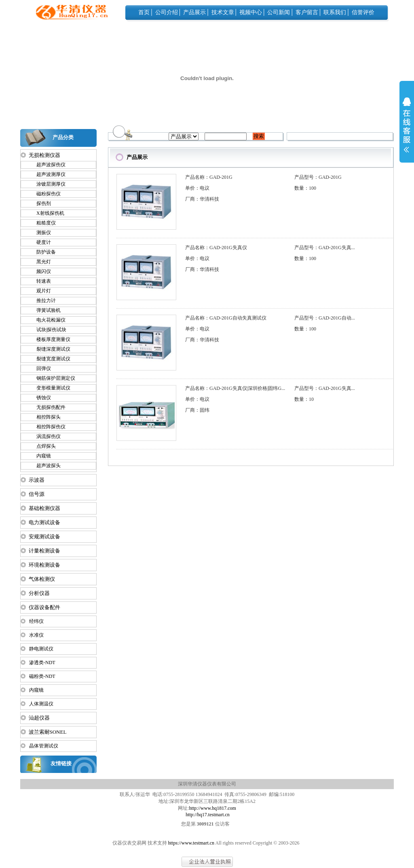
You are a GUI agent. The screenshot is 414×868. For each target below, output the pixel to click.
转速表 (40, 281)
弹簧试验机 (45, 310)
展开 (407, 130)
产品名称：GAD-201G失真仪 (216, 248)
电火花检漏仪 (47, 320)
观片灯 (40, 291)
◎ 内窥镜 (32, 690)
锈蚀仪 (40, 398)
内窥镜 (40, 456)
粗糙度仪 (42, 223)
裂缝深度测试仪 (50, 349)
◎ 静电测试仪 (37, 649)
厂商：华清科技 (202, 199)
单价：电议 (197, 188)
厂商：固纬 (197, 410)
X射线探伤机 (47, 213)
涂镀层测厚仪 (47, 184)
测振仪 (40, 233)
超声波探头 (45, 466)
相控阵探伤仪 (47, 427)
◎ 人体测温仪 (37, 704)
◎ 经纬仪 (32, 621)
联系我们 (335, 12)
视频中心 (251, 12)
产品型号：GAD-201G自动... (325, 318)
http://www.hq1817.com (212, 808)
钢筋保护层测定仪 (52, 378)
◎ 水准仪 (32, 635)
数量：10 (304, 399)
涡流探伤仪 (45, 436)
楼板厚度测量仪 (50, 339)
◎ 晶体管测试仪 (39, 746)
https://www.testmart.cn (191, 843)
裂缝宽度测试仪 (50, 359)
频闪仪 (40, 271)
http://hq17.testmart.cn (208, 815)
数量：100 (305, 188)
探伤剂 (40, 203)
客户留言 (307, 12)
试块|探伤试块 (48, 330)
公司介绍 (167, 12)
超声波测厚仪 (47, 174)
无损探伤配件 (47, 407)
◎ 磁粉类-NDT (38, 676)
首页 (144, 12)
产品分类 (63, 137)
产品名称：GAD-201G (209, 177)
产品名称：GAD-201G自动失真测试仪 (226, 318)
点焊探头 (42, 446)
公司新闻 (279, 12)
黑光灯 (40, 262)
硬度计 (40, 242)
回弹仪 (40, 368)
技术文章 (223, 12)
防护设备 (42, 252)
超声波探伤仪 (47, 165)
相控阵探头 (45, 417)
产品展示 (194, 12)
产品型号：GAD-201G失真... (325, 248)
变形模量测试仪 (50, 388)
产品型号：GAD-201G (318, 177)
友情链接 (61, 763)
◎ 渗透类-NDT (38, 663)
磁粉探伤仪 (45, 194)
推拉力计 (42, 301)
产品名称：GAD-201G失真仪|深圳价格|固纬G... (235, 388)
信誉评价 (363, 12)
